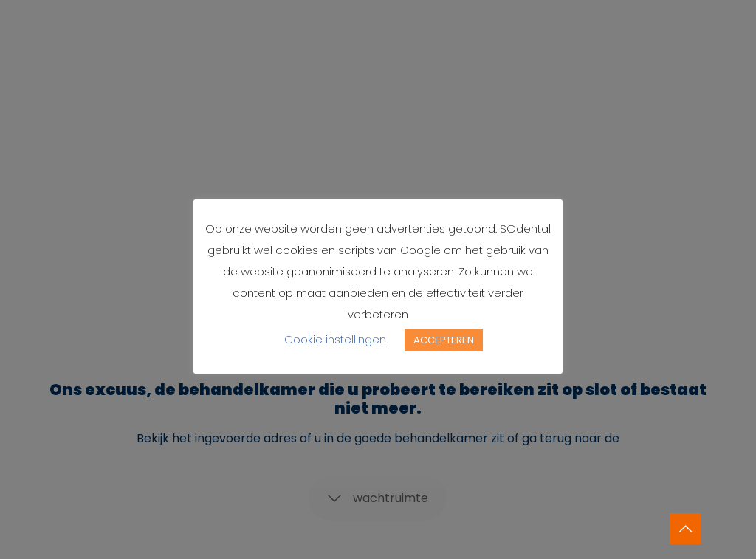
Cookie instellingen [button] (335, 339)
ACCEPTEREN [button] (444, 340)
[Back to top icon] (685, 529)
